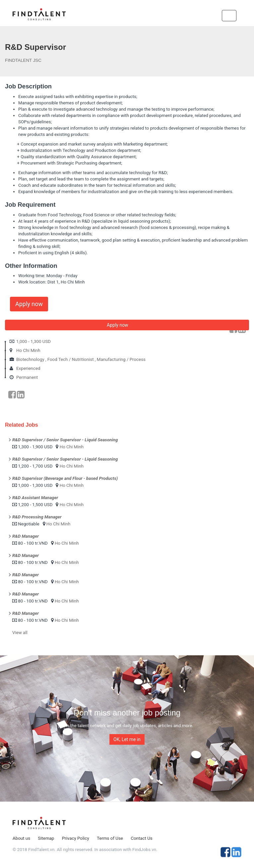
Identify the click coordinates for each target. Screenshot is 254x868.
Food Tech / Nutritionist (71, 359)
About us (21, 838)
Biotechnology (30, 359)
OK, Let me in (127, 739)
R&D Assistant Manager (35, 498)
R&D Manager (26, 536)
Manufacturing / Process (121, 359)
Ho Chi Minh (28, 350)
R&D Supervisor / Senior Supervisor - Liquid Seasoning (65, 440)
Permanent (27, 377)
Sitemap (46, 838)
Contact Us (141, 838)
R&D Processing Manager (37, 517)
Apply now (29, 304)
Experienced (28, 368)
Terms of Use (110, 838)
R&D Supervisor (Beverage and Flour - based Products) (65, 478)
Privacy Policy (76, 838)
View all (20, 633)
